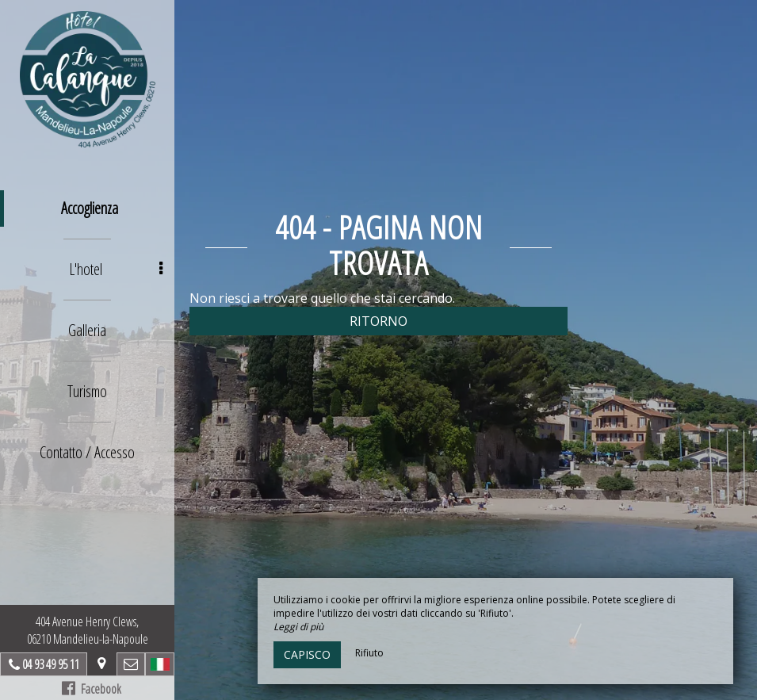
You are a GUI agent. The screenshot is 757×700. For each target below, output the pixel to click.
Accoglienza (90, 208)
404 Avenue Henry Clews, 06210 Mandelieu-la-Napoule (88, 630)
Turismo (87, 391)
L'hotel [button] (116, 269)
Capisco (307, 654)
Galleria (87, 330)
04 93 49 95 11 (51, 664)
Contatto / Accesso (87, 452)
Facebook (92, 689)
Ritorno (378, 321)
